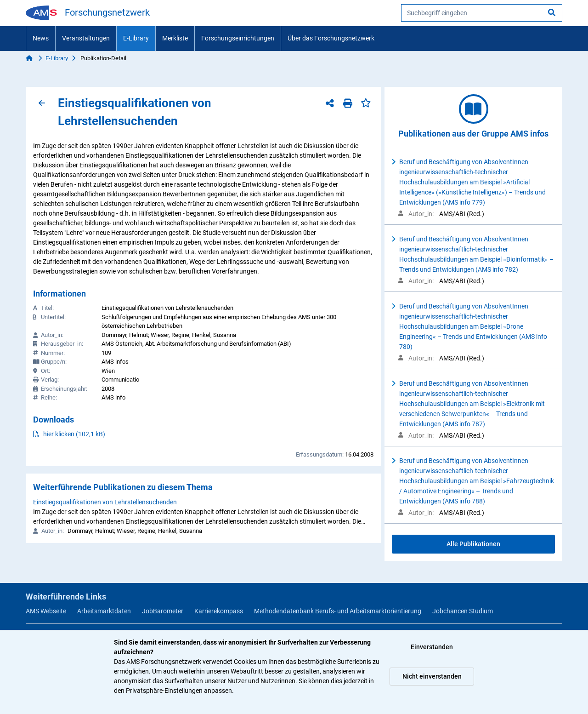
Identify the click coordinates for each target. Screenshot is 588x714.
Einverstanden (432, 647)
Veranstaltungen (86, 38)
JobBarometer (163, 611)
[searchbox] (482, 13)
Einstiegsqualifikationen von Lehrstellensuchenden (105, 502)
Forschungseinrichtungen (238, 38)
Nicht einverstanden (432, 676)
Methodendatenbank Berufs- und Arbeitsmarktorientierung (338, 611)
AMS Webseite (46, 611)
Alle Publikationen (473, 544)
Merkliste (175, 38)
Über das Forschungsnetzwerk (331, 38)
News (41, 38)
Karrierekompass (219, 611)
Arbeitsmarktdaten (104, 611)
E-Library (136, 38)
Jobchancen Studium (463, 611)
